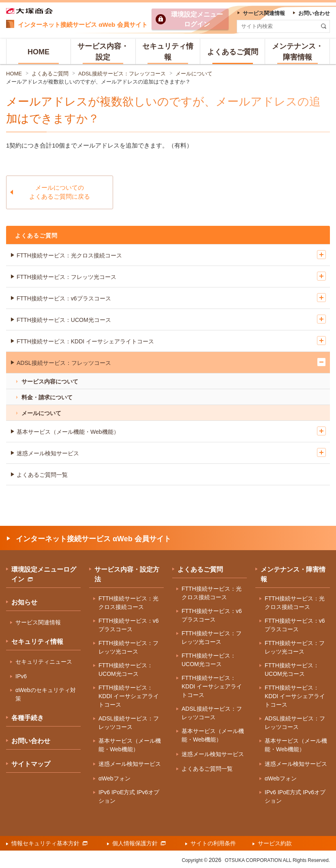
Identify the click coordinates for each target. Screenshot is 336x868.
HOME (14, 74)
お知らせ (24, 602)
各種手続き (28, 718)
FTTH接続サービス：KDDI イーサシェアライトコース (85, 341)
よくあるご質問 (50, 74)
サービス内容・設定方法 (127, 574)
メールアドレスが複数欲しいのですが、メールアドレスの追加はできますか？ (98, 82)
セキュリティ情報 (37, 642)
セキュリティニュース (44, 662)
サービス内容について (50, 381)
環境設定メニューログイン (44, 574)
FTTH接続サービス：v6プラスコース (64, 298)
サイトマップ (31, 764)
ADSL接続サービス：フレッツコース (122, 74)
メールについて (194, 74)
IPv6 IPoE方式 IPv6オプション (129, 796)
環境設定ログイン (197, 19)
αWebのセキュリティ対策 (46, 694)
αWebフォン (114, 778)
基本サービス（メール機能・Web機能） (68, 432)
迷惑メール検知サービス (48, 453)
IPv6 (21, 676)
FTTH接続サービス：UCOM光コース (64, 320)
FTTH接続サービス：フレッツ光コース (66, 277)
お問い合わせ (31, 741)
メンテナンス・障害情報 (293, 574)
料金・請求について (47, 397)
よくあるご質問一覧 (42, 475)
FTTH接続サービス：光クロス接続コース (69, 255)
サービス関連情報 (38, 622)
